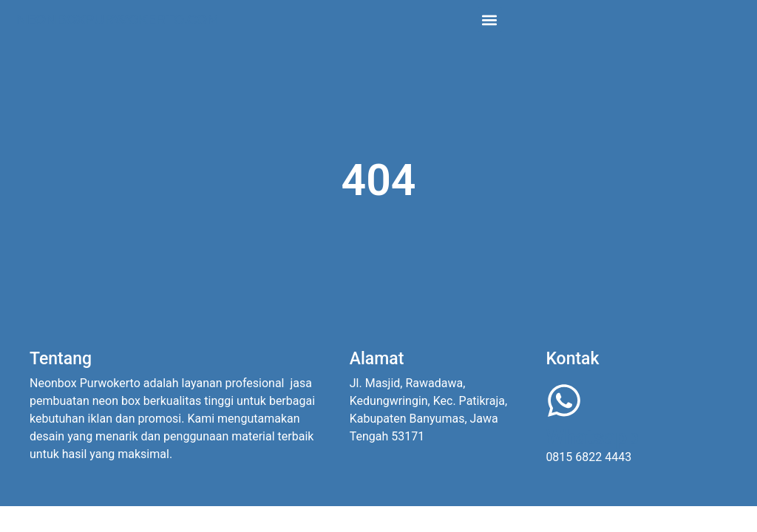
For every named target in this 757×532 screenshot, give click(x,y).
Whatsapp (592, 437)
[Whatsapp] (564, 400)
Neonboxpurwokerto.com (118, 19)
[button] (490, 20)
